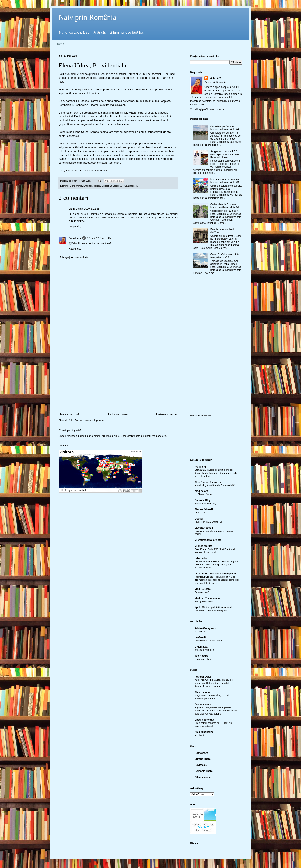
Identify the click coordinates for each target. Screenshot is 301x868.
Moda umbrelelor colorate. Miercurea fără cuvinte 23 (225, 181)
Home (60, 44)
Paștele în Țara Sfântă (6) (208, 522)
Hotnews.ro (201, 753)
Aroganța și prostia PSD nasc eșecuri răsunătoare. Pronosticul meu (225, 154)
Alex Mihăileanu (204, 732)
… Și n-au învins (203, 494)
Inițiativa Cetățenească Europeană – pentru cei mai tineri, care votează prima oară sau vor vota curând (216, 711)
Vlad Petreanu (203, 589)
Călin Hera (75, 238)
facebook (199, 735)
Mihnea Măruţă (203, 546)
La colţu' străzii (204, 528)
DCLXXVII (200, 513)
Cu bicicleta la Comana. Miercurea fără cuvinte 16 (225, 206)
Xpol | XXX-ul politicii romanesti (214, 607)
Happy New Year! (204, 601)
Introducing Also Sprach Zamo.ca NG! (215, 485)
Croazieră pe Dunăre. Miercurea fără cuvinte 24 (225, 128)
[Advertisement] (118, 382)
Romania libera (204, 771)
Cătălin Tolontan (204, 720)
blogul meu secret (155, 436)
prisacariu (201, 558)
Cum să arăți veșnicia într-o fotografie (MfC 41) (226, 256)
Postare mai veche (166, 414)
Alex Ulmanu (202, 692)
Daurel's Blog (203, 500)
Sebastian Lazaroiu (111, 186)
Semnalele (65, 105)
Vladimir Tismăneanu (207, 598)
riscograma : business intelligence (215, 574)
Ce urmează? (202, 592)
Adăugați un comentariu (74, 257)
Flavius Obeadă (204, 509)
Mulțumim (200, 631)
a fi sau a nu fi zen (204, 650)
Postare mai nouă (69, 414)
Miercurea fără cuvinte (208, 540)
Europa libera (203, 759)
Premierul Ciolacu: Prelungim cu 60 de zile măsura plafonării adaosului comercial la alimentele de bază (217, 580)
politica (97, 186)
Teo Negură (201, 656)
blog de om (201, 491)
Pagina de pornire (118, 414)
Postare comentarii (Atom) (89, 421)
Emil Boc (88, 186)
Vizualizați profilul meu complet (207, 109)
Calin (72, 209)
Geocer (199, 519)
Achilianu (200, 467)
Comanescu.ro (203, 704)
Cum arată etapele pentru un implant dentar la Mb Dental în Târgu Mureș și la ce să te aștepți (216, 473)
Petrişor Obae (203, 677)
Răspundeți (75, 226)
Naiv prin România (87, 17)
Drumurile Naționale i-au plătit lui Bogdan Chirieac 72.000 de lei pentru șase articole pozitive (216, 565)
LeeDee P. (200, 637)
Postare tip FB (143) (205, 503)
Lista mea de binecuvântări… (210, 641)
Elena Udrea (76, 186)
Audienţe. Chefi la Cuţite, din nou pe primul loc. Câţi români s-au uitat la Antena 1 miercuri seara (214, 683)
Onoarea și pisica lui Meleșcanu (211, 610)
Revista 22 (201, 765)
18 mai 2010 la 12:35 (88, 209)
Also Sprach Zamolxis (208, 482)
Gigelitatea (201, 647)
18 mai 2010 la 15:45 (99, 238)
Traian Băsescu (130, 186)
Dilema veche (203, 777)
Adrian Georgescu (205, 628)
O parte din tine (203, 659)
